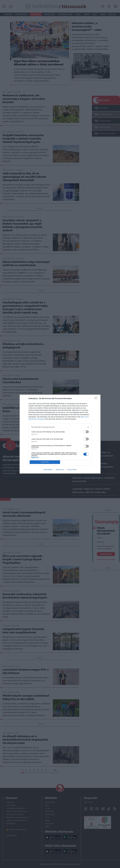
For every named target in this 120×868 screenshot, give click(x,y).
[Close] (96, 399)
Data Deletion (48, 470)
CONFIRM (45, 462)
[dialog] (60, 434)
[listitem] (60, 427)
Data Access (60, 470)
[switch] (86, 432)
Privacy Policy (72, 470)
